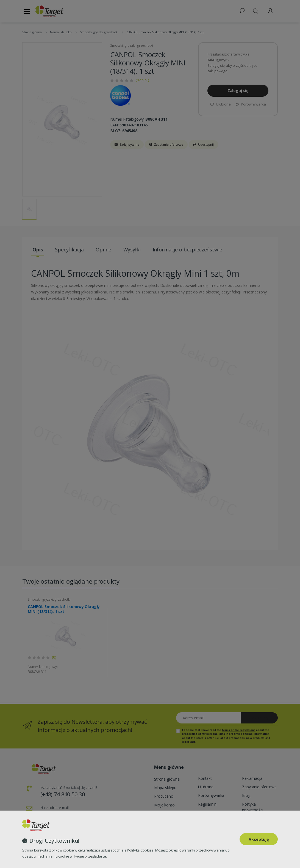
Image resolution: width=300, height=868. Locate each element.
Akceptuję (259, 839)
